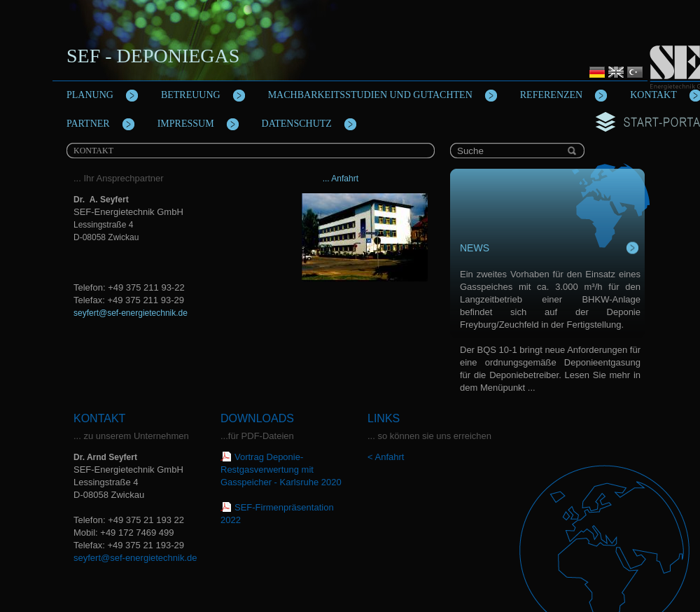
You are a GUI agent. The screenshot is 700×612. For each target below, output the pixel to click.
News (475, 248)
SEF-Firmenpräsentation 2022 (277, 514)
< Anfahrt (386, 457)
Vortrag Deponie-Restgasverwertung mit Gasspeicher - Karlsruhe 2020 (281, 470)
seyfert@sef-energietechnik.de (131, 313)
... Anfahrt (339, 179)
